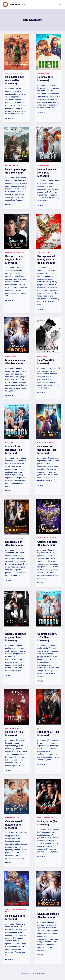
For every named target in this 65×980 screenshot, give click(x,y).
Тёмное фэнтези (43, 252)
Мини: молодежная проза (15, 252)
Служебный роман (44, 73)
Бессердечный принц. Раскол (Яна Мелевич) (46, 260)
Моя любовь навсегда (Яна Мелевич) (14, 450)
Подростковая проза (45, 817)
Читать (9, 118)
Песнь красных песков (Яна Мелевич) (14, 80)
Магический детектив (13, 73)
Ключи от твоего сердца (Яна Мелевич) (15, 260)
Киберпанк (9, 443)
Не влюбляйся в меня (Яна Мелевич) (47, 173)
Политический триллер (46, 910)
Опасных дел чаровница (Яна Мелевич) (47, 450)
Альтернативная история (47, 538)
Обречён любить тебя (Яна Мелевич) (47, 637)
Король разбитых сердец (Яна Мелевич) (16, 637)
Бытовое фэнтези (12, 166)
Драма (8, 630)
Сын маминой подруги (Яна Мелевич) (14, 825)
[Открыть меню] (60, 4)
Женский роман (43, 166)
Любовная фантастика (46, 630)
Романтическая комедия (14, 538)
